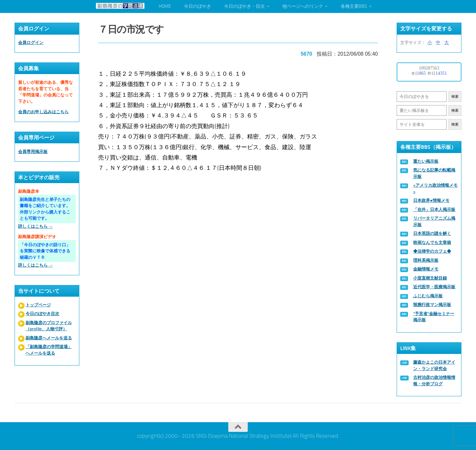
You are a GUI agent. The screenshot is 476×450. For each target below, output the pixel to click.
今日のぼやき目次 (42, 314)
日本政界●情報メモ (431, 200)
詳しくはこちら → (35, 226)
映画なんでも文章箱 (432, 242)
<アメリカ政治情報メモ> (435, 188)
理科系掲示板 (426, 260)
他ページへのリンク (303, 6)
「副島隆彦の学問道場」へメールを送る (49, 350)
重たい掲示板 (426, 161)
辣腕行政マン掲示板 (432, 305)
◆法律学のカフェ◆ (432, 251)
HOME (165, 6)
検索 (455, 97)
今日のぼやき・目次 (244, 6)
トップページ (38, 305)
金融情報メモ (426, 269)
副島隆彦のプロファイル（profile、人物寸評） (49, 326)
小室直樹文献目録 (430, 278)
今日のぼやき (198, 6)
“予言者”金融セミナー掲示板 (434, 317)
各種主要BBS (354, 6)
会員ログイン (31, 43)
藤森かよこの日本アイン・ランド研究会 (434, 365)
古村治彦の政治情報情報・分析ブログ (434, 381)
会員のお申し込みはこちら (43, 112)
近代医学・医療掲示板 (434, 287)
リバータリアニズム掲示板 (434, 221)
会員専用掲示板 (33, 152)
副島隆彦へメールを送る (49, 338)
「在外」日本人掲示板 (434, 209)
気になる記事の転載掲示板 (434, 173)
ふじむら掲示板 (428, 296)
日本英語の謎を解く (432, 233)
